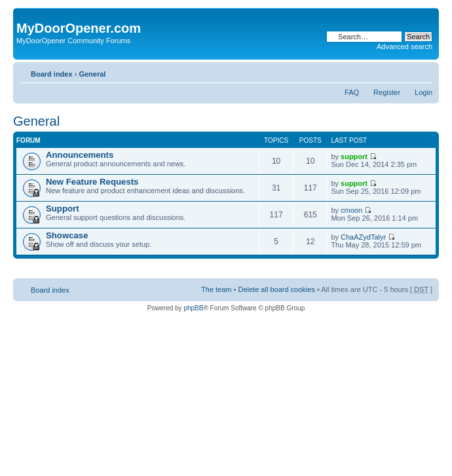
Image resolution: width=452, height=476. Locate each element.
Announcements (80, 155)
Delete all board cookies (276, 289)
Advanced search (405, 46)
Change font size (423, 71)
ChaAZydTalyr (363, 237)
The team (216, 289)
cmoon (351, 210)
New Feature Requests (92, 182)
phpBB (193, 308)
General (92, 74)
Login (424, 92)
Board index (52, 74)
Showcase (67, 235)
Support (63, 209)
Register (387, 92)
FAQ (352, 92)
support (354, 156)
